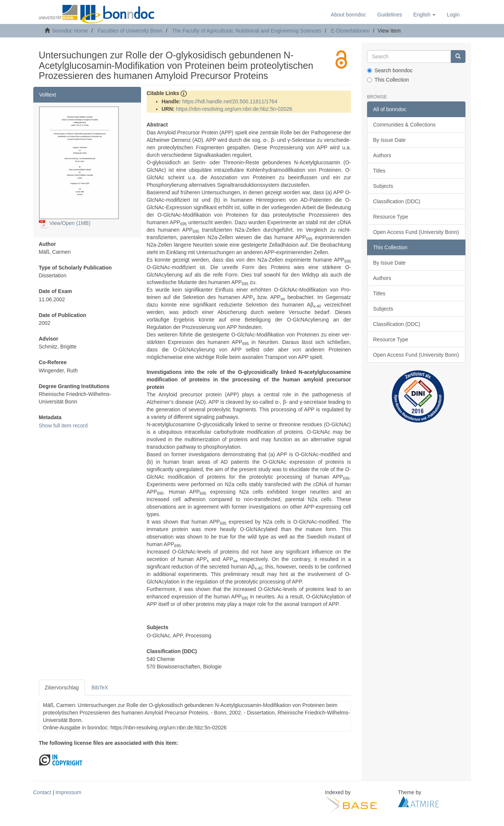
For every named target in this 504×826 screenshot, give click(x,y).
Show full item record (63, 426)
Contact (42, 792)
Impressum (68, 792)
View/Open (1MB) (65, 223)
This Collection (388, 80)
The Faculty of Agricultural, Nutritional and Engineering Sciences (247, 31)
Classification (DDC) (397, 201)
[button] (424, 15)
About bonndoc (348, 15)
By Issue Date (389, 140)
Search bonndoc (390, 70)
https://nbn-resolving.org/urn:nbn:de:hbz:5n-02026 (234, 109)
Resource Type (391, 217)
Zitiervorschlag (62, 688)
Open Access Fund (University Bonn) (416, 232)
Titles (379, 171)
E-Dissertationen (350, 31)
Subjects (383, 186)
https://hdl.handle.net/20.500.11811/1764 (230, 101)
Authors (382, 155)
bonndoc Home (70, 31)
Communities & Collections (404, 125)
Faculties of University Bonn (130, 31)
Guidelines (390, 15)
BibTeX (100, 688)
